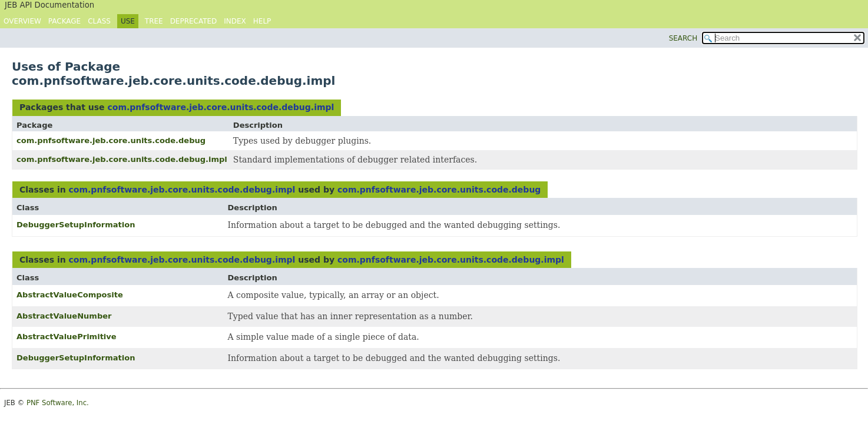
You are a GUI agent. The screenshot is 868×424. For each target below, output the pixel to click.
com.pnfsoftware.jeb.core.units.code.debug (111, 140)
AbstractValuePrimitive (67, 337)
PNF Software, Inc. (58, 403)
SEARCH (683, 38)
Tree (154, 21)
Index (235, 21)
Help (262, 21)
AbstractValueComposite (70, 295)
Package (64, 21)
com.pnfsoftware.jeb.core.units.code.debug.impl (221, 107)
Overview (22, 21)
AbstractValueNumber (64, 316)
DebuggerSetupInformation (76, 225)
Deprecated (194, 21)
